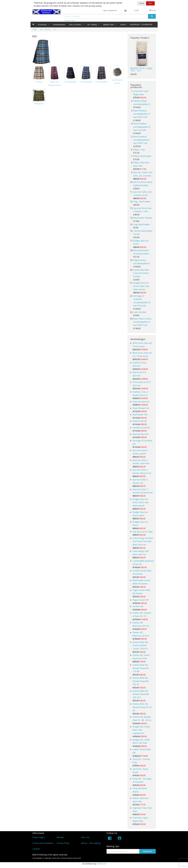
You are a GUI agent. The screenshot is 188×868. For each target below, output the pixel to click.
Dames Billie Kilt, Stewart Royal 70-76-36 (142, 707)
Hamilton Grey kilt (141, 428)
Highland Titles (108, 25)
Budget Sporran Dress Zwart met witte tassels (141, 286)
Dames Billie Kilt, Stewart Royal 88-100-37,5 (141, 694)
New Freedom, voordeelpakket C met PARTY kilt (142, 140)
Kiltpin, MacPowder (142, 156)
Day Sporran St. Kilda (143, 532)
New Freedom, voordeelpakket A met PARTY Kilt (142, 114)
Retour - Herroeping (91, 843)
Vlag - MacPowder (142, 202)
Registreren (112, 10)
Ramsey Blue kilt (140, 434)
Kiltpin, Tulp (139, 150)
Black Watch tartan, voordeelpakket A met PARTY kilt (142, 322)
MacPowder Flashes (143, 218)
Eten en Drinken (75, 25)
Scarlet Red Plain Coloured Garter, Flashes (141, 273)
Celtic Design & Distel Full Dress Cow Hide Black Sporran (143, 541)
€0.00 (152, 10)
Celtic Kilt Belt (140, 312)
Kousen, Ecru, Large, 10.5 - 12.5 (142, 69)
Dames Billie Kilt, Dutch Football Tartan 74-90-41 (140, 645)
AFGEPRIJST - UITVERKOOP (141, 25)
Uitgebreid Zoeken (69, 21)
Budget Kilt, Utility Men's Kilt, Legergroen (141, 730)
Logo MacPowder (142, 224)
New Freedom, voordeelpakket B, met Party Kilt (142, 127)
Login (105, 10)
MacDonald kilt (140, 421)
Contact (36, 849)
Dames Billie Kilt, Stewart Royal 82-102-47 (141, 681)
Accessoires (42, 25)
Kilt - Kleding (92, 25)
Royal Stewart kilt (141, 408)
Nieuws (60, 837)
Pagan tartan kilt (141, 600)
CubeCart (101, 864)
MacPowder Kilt (140, 415)
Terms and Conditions (43, 843)
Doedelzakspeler (59, 25)
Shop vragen (39, 837)
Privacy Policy (63, 843)
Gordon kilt (138, 606)
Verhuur (123, 25)
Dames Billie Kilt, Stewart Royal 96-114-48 (141, 668)
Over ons (85, 837)
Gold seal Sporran (141, 402)
